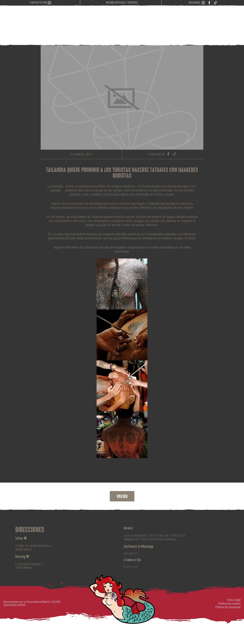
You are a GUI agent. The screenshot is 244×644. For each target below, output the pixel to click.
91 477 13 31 (131, 567)
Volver (122, 497)
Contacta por (40, 3)
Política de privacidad (228, 607)
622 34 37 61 (131, 554)
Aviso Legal (234, 600)
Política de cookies (230, 604)
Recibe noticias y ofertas (122, 3)
